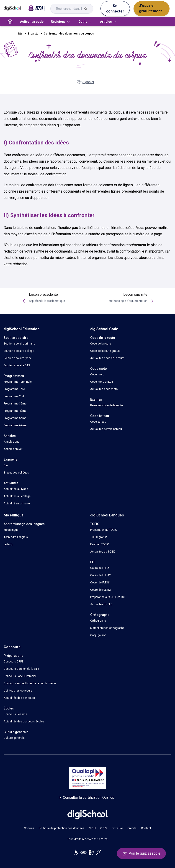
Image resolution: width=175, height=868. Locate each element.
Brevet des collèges (16, 473)
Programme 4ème (15, 411)
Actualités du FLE (101, 604)
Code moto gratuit (102, 382)
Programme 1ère (14, 389)
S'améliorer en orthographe (107, 628)
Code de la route (101, 344)
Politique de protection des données (62, 828)
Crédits (132, 828)
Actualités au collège (17, 496)
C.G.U (92, 828)
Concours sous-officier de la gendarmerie (30, 683)
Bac (6, 465)
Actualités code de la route (107, 358)
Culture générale (14, 738)
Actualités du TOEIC (103, 552)
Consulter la (87, 798)
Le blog (8, 544)
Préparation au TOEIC (104, 530)
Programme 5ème (15, 418)
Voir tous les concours (18, 691)
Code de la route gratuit (105, 351)
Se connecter (115, 9)
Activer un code (32, 22)
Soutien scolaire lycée (18, 358)
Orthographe (98, 621)
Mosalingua (11, 530)
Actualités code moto (104, 389)
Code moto (97, 374)
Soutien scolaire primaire (19, 344)
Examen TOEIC (100, 544)
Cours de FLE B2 (100, 590)
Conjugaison (98, 635)
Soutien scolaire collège (19, 351)
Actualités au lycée (16, 489)
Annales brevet (13, 449)
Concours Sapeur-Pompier (20, 676)
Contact (146, 828)
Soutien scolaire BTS (17, 365)
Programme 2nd (14, 396)
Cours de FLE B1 (100, 583)
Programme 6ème (15, 425)
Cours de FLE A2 (100, 575)
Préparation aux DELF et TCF (108, 597)
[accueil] (10, 22)
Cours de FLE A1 (100, 568)
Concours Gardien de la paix (21, 669)
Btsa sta (33, 34)
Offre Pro (117, 828)
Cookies (29, 828)
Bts (20, 34)
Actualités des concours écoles (24, 722)
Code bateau (98, 422)
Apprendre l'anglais (16, 537)
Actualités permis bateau (106, 429)
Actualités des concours (19, 698)
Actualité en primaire (17, 503)
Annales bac (12, 442)
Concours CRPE (14, 662)
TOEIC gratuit (99, 537)
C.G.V (104, 828)
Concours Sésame (15, 714)
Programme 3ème (15, 404)
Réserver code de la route (107, 405)
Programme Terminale (18, 382)
